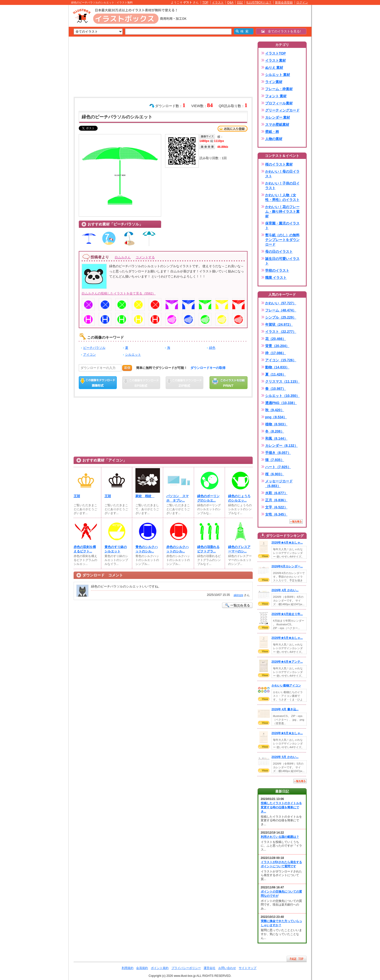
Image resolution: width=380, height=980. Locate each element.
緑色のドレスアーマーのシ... (239, 549)
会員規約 (142, 968)
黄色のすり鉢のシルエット (116, 549)
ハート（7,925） (278, 467)
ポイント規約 (160, 968)
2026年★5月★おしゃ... (287, 638)
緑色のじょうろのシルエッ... (239, 498)
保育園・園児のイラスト (282, 226)
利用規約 (128, 968)
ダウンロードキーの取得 (208, 368)
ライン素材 (274, 82)
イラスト (218, 2)
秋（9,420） (275, 410)
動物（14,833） (277, 367)
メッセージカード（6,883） (279, 483)
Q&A (230, 2)
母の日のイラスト (279, 252)
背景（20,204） (277, 346)
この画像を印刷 (229, 383)
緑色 (212, 348)
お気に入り (233, 129)
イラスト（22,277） (281, 332)
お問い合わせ (227, 968)
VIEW (264, 556)
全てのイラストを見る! (281, 31)
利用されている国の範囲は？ (280, 837)
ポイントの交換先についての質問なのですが (281, 894)
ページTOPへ (297, 959)
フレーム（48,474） (281, 310)
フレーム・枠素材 (279, 89)
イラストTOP (276, 53)
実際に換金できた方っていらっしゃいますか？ (281, 923)
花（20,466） (276, 339)
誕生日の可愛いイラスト (282, 261)
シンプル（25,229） (281, 317)
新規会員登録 (284, 2)
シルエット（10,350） (282, 396)
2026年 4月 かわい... (285, 590)
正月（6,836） (276, 500)
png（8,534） (276, 417)
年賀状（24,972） (279, 324)
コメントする (145, 257)
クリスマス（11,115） (282, 381)
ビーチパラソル (94, 348)
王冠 (77, 496)
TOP (205, 2)
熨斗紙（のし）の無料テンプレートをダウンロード (282, 240)
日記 (240, 2)
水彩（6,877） (276, 493)
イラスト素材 (275, 60)
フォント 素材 (276, 96)
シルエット (133, 355)
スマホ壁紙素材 (277, 125)
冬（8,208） (275, 431)
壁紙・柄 (272, 132)
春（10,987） (276, 389)
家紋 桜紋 (145, 496)
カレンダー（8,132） (282, 446)
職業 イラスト (276, 278)
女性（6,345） (276, 514)
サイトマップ (248, 968)
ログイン (302, 2)
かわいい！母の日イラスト (282, 174)
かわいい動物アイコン (286, 686)
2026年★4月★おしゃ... (287, 543)
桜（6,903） (275, 474)
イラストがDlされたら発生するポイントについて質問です (281, 864)
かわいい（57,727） (281, 303)
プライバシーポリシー (186, 968)
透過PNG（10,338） (281, 403)
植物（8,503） (276, 424)
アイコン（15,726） (281, 360)
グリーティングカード (282, 110)
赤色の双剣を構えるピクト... (85, 549)
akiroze (238, 595)
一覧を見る (296, 521)
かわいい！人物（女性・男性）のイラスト (282, 197)
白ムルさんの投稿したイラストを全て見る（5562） (119, 293)
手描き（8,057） (278, 453)
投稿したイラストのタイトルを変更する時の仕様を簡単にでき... (281, 807)
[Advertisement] (45, 81)
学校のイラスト (277, 270)
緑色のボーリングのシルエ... (208, 498)
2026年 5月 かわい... (285, 757)
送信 (127, 368)
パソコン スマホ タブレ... (177, 498)
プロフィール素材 (279, 103)
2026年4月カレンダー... (287, 566)
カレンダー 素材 (278, 117)
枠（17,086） (276, 353)
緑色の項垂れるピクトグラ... (208, 549)
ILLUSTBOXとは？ (259, 2)
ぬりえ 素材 (274, 68)
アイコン (90, 355)
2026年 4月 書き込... (285, 709)
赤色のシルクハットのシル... (177, 549)
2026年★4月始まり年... (287, 614)
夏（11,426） (276, 374)
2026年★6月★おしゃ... (287, 733)
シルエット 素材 (278, 75)
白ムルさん (123, 257)
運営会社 (210, 968)
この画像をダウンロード (98, 383)
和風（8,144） (276, 438)
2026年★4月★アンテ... (287, 662)
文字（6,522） (276, 507)
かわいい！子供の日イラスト (282, 186)
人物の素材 (274, 139)
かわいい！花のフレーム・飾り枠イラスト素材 (282, 211)
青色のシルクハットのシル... (147, 549)
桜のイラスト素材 (279, 164)
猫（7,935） (275, 460)
